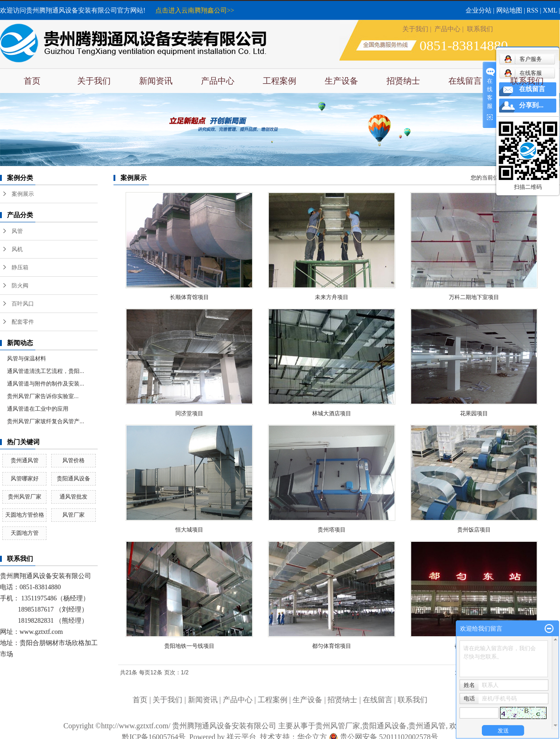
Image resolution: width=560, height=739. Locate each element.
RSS (532, 10)
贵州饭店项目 (474, 530)
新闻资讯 (156, 81)
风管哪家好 (25, 479)
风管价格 (73, 460)
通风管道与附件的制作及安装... (46, 384)
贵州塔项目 (332, 530)
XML (550, 10)
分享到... (531, 105)
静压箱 (20, 267)
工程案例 (280, 81)
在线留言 (465, 81)
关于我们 (415, 29)
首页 (32, 81)
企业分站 (479, 10)
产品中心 (447, 29)
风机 (17, 249)
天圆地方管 (25, 533)
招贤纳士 (403, 81)
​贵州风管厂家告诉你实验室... (43, 396)
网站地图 (509, 10)
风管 (17, 231)
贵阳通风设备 (73, 479)
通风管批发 (73, 497)
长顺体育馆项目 (189, 297)
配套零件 (23, 322)
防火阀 (20, 286)
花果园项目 (474, 413)
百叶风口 (23, 304)
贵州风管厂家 (25, 497)
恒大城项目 (189, 530)
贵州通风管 (25, 460)
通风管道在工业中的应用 (38, 409)
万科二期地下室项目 (474, 297)
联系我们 (480, 29)
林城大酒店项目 (332, 413)
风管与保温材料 (27, 359)
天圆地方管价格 (25, 515)
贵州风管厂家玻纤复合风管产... (46, 421)
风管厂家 (73, 515)
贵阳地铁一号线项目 (189, 646)
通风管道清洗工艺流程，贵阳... (46, 371)
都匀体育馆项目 (332, 646)
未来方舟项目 (332, 297)
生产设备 (341, 81)
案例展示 (23, 194)
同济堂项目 (189, 413)
